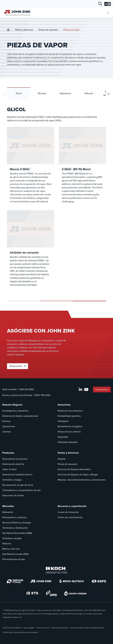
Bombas (42, 93)
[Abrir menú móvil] (108, 13)
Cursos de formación (68, 512)
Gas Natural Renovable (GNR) (17, 533)
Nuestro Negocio (12, 405)
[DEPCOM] (15, 581)
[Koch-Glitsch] (72, 581)
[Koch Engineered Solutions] (56, 570)
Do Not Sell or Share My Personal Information (21, 632)
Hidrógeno (63, 421)
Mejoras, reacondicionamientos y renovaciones (82, 480)
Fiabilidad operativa (68, 442)
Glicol (19, 93)
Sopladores (65, 93)
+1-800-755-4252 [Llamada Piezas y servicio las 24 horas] (42, 395)
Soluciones (64, 405)
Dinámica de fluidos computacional (20, 416)
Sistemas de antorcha (13, 464)
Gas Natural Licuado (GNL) (16, 554)
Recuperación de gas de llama (18, 485)
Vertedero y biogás (12, 480)
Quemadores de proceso (15, 459)
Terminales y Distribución (15, 528)
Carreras (7, 432)
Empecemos (18, 366)
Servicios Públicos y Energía (17, 523)
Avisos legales (29, 628)
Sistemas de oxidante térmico (17, 474)
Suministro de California (12, 628)
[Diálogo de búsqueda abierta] (100, 4)
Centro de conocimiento (70, 517)
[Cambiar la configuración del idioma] (108, 4)
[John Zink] (41, 581)
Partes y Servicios (24, 30)
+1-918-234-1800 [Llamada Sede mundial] (26, 389)
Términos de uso (43, 628)
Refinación (8, 512)
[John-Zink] (8, 30)
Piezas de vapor (72, 30)
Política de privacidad (60, 628)
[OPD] (52, 593)
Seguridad (63, 437)
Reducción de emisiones (70, 411)
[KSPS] (99, 581)
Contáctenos (102, 389)
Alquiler (62, 459)
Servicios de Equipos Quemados (74, 469)
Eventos (6, 421)
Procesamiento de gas (14, 559)
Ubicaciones (9, 426)
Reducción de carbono (69, 432)
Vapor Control (9, 469)
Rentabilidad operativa (69, 416)
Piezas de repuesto (48, 30)
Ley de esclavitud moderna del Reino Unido (87, 628)
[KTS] (33, 593)
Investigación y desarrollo (15, 411)
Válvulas (89, 93)
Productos (8, 453)
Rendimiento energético (70, 426)
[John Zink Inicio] (17, 13)
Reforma (7, 544)
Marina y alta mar (11, 549)
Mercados (8, 506)
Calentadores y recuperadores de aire (21, 490)
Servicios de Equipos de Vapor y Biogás (78, 474)
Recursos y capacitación (72, 506)
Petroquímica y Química (14, 517)
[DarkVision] (75, 593)
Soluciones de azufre (13, 495)
